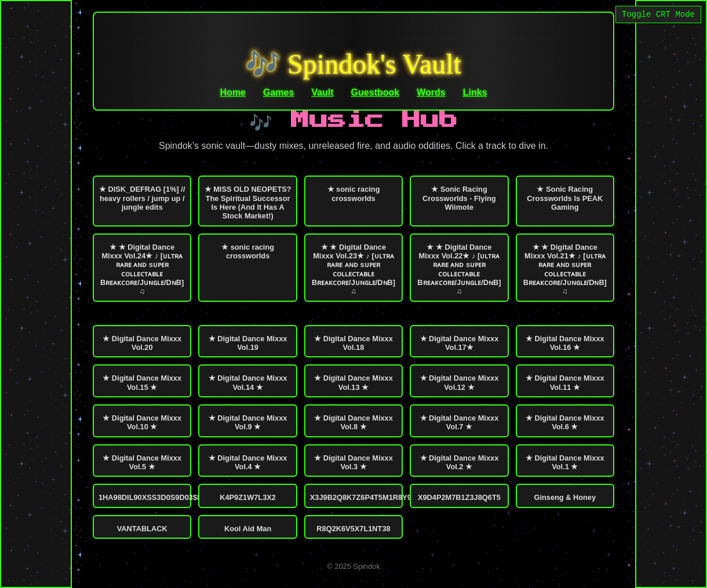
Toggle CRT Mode (658, 15)
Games (278, 92)
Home (233, 92)
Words (431, 92)
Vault (322, 92)
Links (475, 92)
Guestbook (376, 92)
